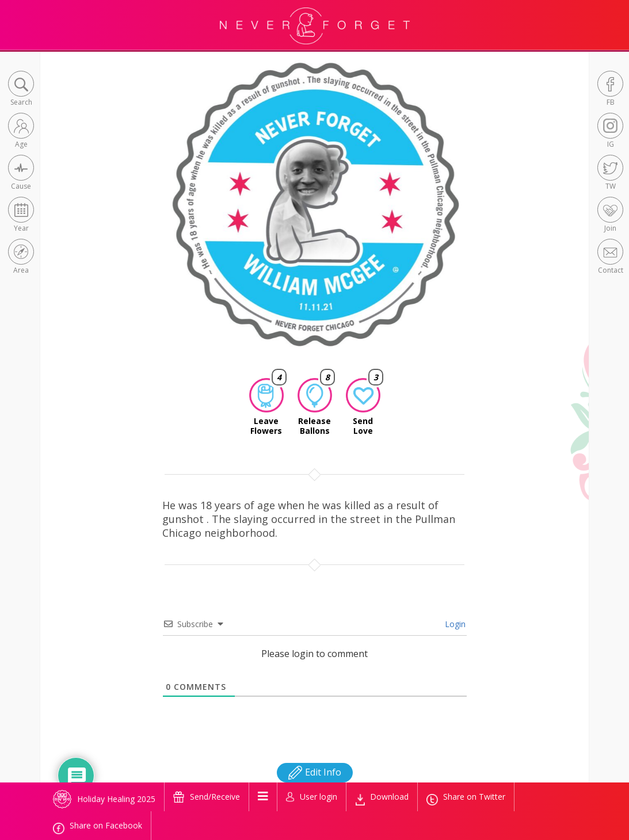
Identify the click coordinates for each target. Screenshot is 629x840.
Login (454, 624)
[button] (21, 89)
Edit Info (315, 772)
